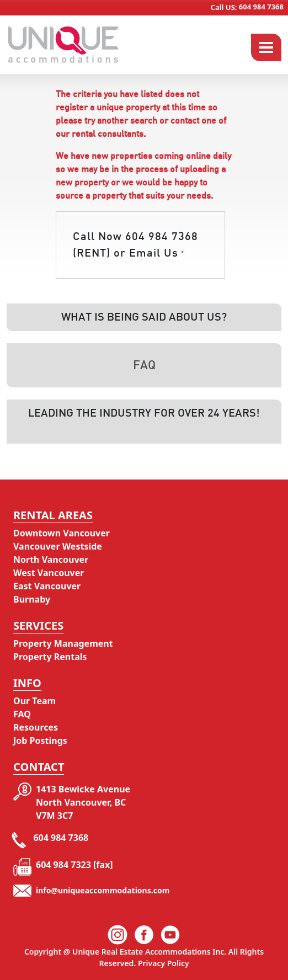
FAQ (22, 714)
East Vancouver (47, 586)
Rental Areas (53, 515)
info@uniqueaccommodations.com (103, 890)
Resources (36, 727)
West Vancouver (49, 573)
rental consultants (108, 134)
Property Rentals (50, 657)
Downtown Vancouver (62, 533)
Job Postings (40, 741)
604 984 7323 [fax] (74, 865)
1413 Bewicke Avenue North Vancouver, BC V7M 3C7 (83, 802)
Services (38, 625)
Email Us (154, 253)
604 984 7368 (247, 7)
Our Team (34, 701)
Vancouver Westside (58, 546)
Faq (144, 365)
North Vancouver (51, 560)
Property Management (63, 643)
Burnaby (32, 599)
